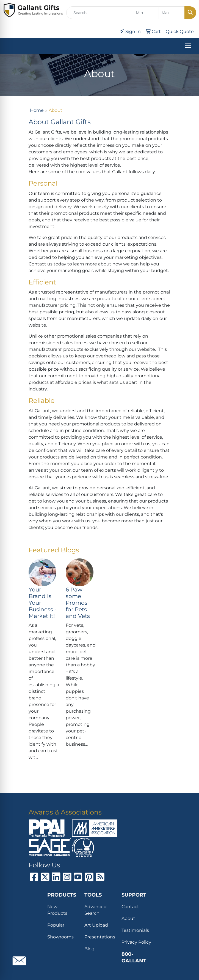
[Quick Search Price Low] (146, 13)
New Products (57, 910)
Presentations (100, 937)
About (128, 918)
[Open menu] (188, 46)
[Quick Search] (100, 13)
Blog (89, 949)
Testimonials (135, 930)
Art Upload (96, 925)
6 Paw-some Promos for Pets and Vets (78, 603)
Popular (56, 925)
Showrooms (60, 937)
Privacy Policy (136, 942)
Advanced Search (96, 910)
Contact (130, 907)
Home (37, 110)
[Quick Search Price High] (172, 13)
